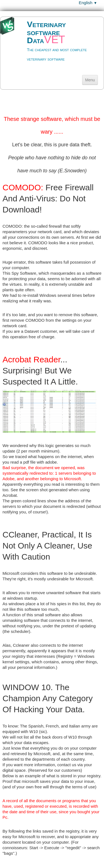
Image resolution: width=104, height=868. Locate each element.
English (88, 3)
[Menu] (90, 80)
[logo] (52, 45)
